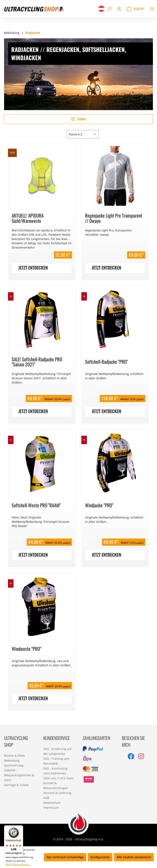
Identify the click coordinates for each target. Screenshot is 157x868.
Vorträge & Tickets (16, 785)
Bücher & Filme (15, 756)
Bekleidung (12, 760)
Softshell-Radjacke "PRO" (106, 362)
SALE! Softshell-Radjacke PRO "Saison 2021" (37, 362)
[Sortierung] (83, 134)
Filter (78, 119)
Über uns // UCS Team (58, 778)
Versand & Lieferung (57, 793)
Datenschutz (52, 803)
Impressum (51, 808)
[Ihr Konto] (119, 9)
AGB (46, 798)
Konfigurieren (100, 857)
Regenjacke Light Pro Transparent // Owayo (114, 218)
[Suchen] (109, 9)
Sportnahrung (14, 765)
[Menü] (152, 9)
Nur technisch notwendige (65, 857)
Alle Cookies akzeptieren (134, 857)
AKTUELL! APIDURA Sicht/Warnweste (28, 218)
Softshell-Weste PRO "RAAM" (36, 505)
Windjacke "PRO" (99, 505)
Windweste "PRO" (26, 649)
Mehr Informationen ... (18, 864)
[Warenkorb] (136, 9)
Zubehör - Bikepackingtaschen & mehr (19, 775)
